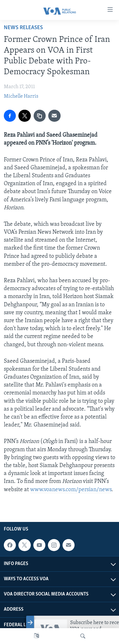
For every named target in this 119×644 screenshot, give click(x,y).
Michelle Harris (21, 96)
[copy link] (40, 116)
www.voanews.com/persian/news (71, 490)
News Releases (23, 28)
